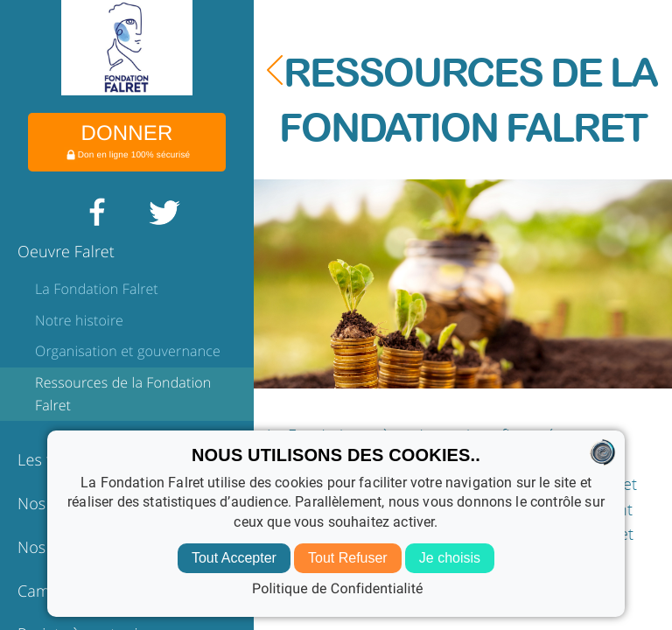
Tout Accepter (234, 558)
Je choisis (450, 558)
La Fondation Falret (97, 289)
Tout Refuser (348, 558)
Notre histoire (79, 320)
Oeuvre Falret (66, 252)
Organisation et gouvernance (128, 351)
